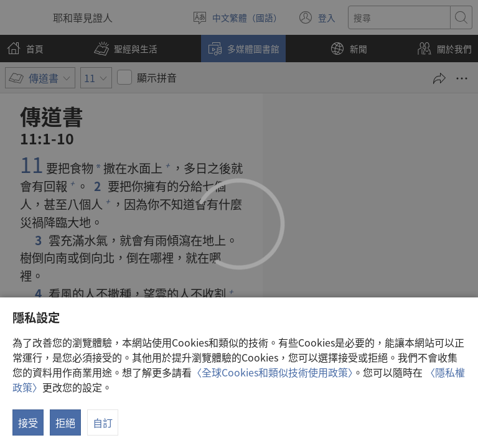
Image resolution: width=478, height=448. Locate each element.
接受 (28, 422)
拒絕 (65, 422)
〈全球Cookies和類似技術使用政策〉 (272, 372)
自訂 (103, 422)
